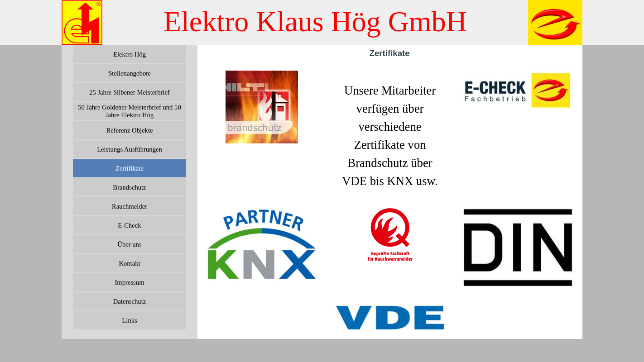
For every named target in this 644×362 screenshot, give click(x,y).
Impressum (129, 282)
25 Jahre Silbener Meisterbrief (130, 92)
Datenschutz (130, 301)
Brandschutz (129, 187)
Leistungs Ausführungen (130, 149)
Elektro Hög (130, 54)
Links (129, 320)
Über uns (129, 244)
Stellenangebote (130, 73)
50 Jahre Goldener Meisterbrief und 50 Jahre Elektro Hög (130, 111)
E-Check (129, 225)
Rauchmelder (130, 206)
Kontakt (129, 263)
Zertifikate (130, 168)
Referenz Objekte (130, 130)
